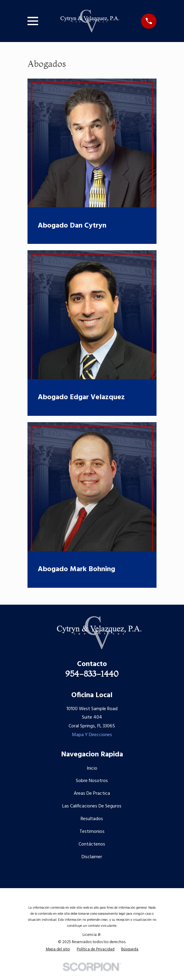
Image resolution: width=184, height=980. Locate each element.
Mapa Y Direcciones (92, 735)
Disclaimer (92, 857)
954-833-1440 (92, 674)
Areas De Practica (92, 794)
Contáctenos (92, 844)
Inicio (92, 768)
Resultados (92, 819)
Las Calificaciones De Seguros (92, 806)
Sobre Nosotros (92, 781)
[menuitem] (58, 949)
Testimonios (92, 832)
